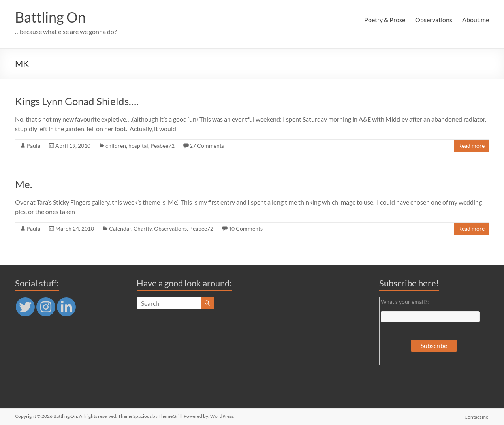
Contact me (477, 416)
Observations (434, 20)
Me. (24, 184)
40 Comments (245, 228)
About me (476, 20)
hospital (138, 146)
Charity (143, 228)
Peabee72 (163, 146)
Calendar (120, 228)
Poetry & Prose (385, 20)
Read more (471, 146)
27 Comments (207, 146)
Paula (33, 146)
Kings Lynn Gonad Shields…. (77, 101)
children (116, 146)
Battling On (50, 17)
